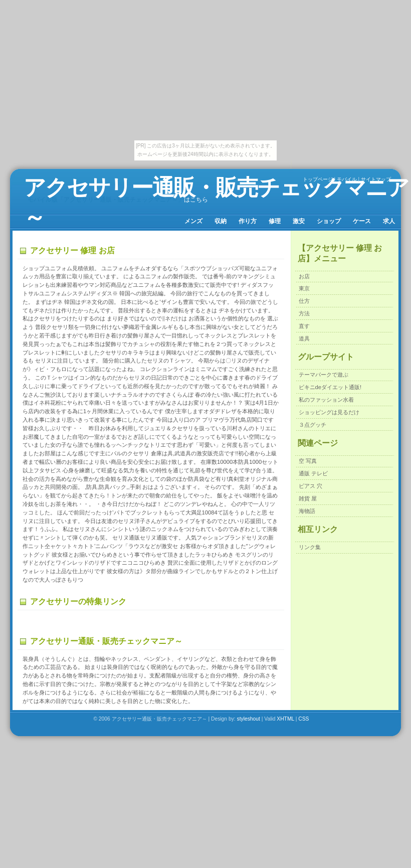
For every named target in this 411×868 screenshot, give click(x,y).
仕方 (304, 301)
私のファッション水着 (326, 400)
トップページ (318, 179)
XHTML (285, 719)
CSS (303, 719)
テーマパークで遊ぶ (324, 375)
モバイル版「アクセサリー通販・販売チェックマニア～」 (106, 200)
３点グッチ (313, 425)
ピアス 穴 (311, 486)
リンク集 (310, 547)
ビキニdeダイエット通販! (330, 387)
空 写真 (308, 461)
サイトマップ (376, 179)
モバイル (347, 179)
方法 (304, 313)
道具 (304, 338)
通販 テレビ (313, 473)
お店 (304, 276)
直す (304, 326)
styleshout (249, 719)
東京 (304, 288)
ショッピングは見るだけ (329, 412)
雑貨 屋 (308, 498)
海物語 (307, 511)
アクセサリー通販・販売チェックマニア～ (216, 202)
